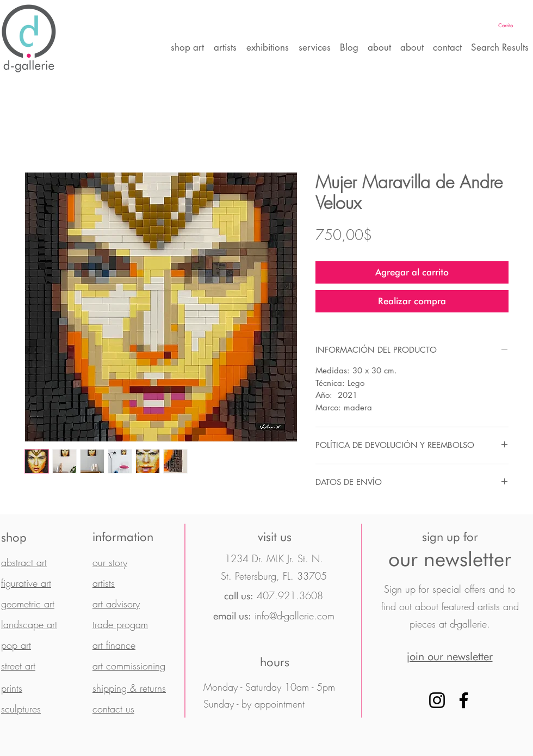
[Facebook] (464, 700)
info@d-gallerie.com (295, 616)
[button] (514, 25)
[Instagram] (437, 700)
